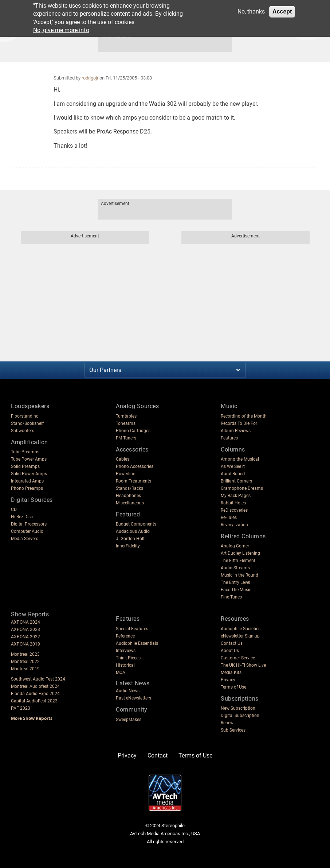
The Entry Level (235, 582)
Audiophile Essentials (137, 643)
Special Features (132, 629)
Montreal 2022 (25, 662)
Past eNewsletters (133, 698)
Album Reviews (236, 431)
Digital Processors (29, 524)
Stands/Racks (129, 488)
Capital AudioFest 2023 (34, 701)
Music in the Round (239, 575)
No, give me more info (61, 30)
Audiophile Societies (241, 629)
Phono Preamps (27, 488)
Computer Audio (27, 531)
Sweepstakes (129, 720)
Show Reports (30, 614)
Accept (282, 11)
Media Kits (231, 673)
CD (14, 509)
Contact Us (232, 643)
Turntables (126, 416)
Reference (125, 636)
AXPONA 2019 (25, 644)
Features (229, 438)
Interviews (126, 651)
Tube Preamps (25, 452)
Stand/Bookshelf (27, 423)
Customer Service (238, 658)
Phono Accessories (135, 466)
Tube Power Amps (29, 459)
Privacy (228, 680)
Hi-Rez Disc (22, 517)
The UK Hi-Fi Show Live (243, 665)
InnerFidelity (128, 546)
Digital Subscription (240, 716)
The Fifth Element (238, 561)
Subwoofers (23, 431)
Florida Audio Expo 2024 (35, 694)
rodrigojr (90, 78)
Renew (227, 723)
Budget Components (136, 524)
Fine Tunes (231, 597)
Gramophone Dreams (242, 488)
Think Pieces (128, 658)
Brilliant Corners (236, 481)
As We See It (233, 466)
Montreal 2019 (25, 669)
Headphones (128, 496)
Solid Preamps (25, 466)
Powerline (125, 474)
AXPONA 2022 (25, 637)
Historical (125, 665)
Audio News (128, 691)
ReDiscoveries (234, 510)
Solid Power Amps (29, 474)
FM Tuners (126, 438)
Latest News (133, 683)
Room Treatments (133, 481)
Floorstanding (25, 416)
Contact (158, 755)
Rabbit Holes (233, 503)
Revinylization (234, 525)
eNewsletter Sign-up (240, 636)
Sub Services (233, 730)
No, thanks (251, 11)
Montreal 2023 (25, 654)
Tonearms (126, 423)
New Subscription (238, 708)
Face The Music (236, 590)
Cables (123, 459)
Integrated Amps (27, 481)
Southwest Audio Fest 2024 (38, 679)
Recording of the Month (244, 416)
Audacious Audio (133, 531)
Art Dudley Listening (240, 553)
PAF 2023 (21, 708)
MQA (121, 673)
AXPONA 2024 (25, 622)
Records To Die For (239, 423)
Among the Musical (240, 459)
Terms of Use (233, 687)
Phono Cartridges (133, 431)
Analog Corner (235, 546)
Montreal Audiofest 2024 (35, 686)
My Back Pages (236, 496)
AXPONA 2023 (25, 629)
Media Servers (25, 539)
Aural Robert (233, 474)
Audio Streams (235, 568)
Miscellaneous (130, 503)
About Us (230, 651)
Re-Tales (229, 518)
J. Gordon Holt (130, 539)
